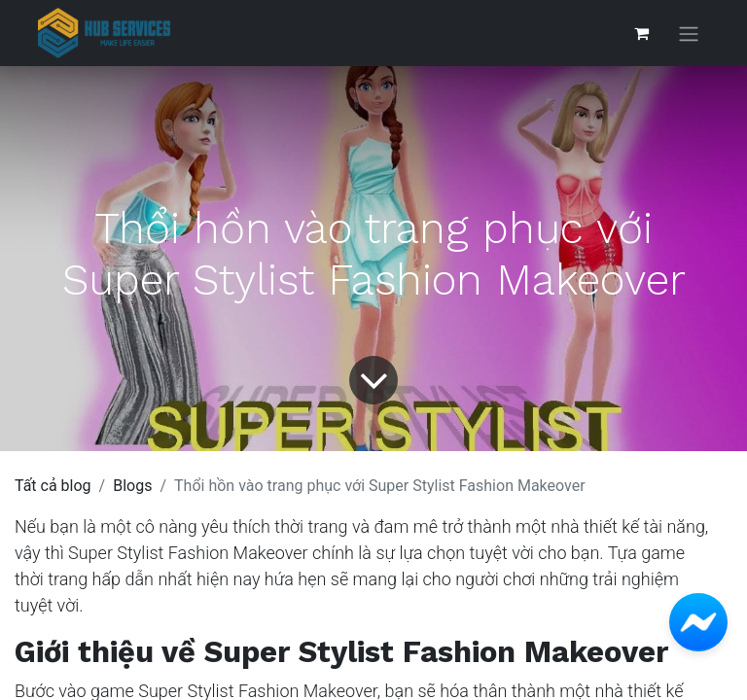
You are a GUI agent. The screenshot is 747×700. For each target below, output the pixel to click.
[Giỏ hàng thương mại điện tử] (641, 33)
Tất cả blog (53, 486)
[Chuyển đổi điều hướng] (689, 34)
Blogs (132, 486)
